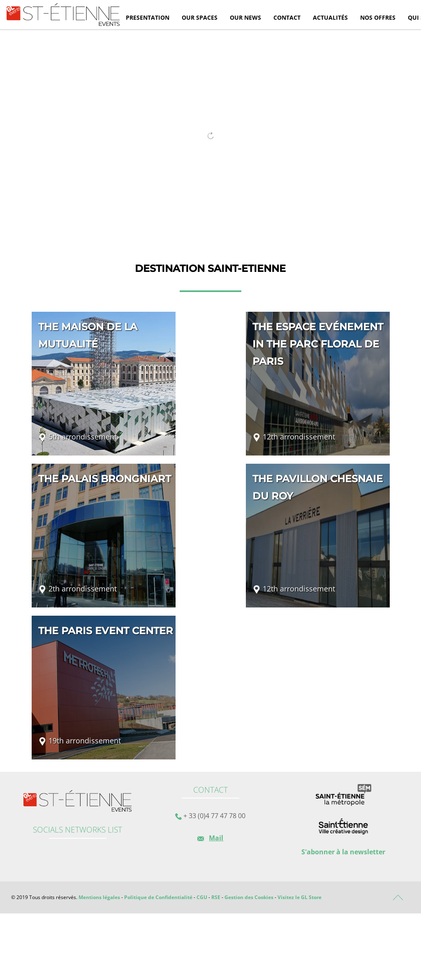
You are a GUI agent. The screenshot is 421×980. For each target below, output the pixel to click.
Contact (287, 17)
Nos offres (378, 17)
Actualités (330, 17)
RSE (216, 897)
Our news (245, 17)
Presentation (148, 17)
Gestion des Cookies (249, 897)
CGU (202, 897)
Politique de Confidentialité (158, 897)
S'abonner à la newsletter (343, 852)
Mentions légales (99, 897)
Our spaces (200, 17)
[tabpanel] (210, 132)
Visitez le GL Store (300, 897)
